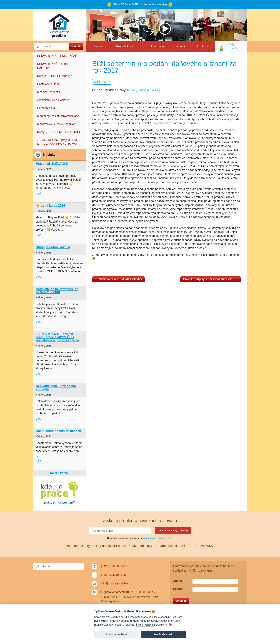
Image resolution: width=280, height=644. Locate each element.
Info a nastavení (145, 625)
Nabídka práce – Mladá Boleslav (118, 279)
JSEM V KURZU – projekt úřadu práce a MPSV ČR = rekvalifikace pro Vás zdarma (57, 337)
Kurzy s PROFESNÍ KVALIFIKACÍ (59, 132)
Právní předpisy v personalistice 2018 (211, 279)
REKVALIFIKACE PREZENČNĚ (57, 56)
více (164, 4)
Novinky (49, 155)
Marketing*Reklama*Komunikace (58, 116)
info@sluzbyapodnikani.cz (118, 583)
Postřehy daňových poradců (143, 91)
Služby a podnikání (59, 25)
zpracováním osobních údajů (158, 538)
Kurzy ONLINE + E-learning (55, 76)
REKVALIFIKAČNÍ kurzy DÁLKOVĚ (52, 66)
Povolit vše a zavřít (163, 634)
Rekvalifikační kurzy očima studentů (56, 388)
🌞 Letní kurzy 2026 (51, 206)
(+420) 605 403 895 (114, 575)
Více (38, 193)
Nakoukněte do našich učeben (58, 431)
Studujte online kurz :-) (53, 247)
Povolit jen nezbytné (117, 634)
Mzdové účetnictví (49, 92)
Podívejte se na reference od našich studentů (57, 291)
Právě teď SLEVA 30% (52, 164)
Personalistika (46, 108)
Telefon (178, 589)
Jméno (177, 581)
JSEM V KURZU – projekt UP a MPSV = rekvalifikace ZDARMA (57, 142)
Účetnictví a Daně (48, 84)
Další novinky (59, 473)
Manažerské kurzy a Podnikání (57, 124)
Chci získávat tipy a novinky (173, 530)
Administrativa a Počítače (53, 100)
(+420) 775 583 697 (114, 566)
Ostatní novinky (102, 82)
